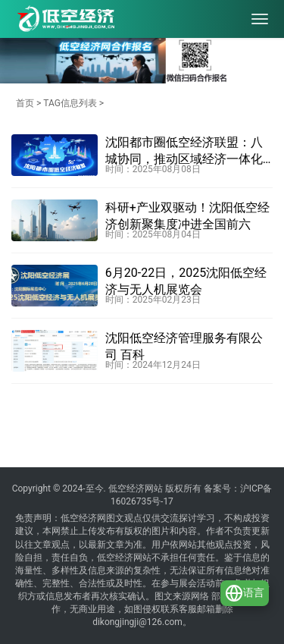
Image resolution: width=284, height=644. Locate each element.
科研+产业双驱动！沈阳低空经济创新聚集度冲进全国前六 (187, 216)
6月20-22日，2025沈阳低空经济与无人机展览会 (186, 281)
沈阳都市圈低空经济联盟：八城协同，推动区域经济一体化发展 (184, 152)
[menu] (260, 19)
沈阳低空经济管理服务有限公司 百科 (184, 346)
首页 (25, 103)
